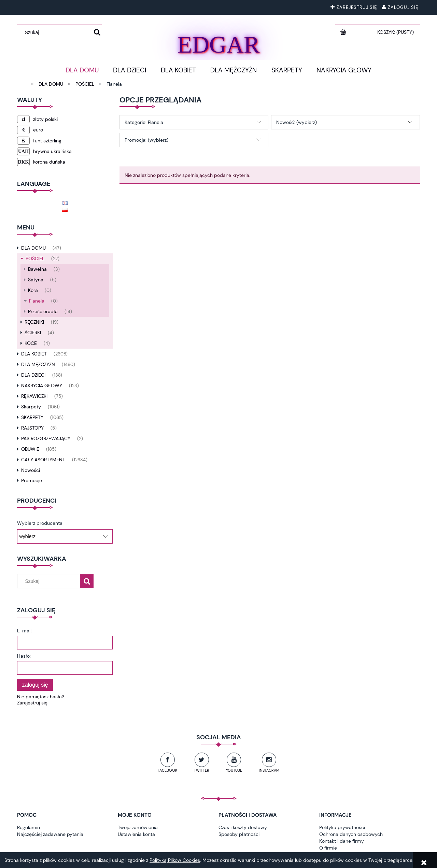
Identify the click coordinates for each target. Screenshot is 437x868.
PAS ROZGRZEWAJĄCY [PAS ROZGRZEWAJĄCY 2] (46, 438)
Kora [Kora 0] (33, 290)
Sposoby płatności (239, 834)
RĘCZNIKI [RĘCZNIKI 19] (34, 322)
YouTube (234, 770)
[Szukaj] (97, 32)
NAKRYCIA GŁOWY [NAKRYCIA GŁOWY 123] (42, 386)
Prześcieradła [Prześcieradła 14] (43, 311)
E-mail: (25, 631)
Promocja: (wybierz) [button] (146, 140)
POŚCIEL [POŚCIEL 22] (35, 258)
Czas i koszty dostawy (243, 827)
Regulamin (29, 827)
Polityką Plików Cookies (175, 860)
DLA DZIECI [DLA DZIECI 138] (33, 375)
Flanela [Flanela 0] (37, 301)
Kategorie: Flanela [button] (144, 122)
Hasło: (24, 656)
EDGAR (218, 43)
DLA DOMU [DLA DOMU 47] (33, 248)
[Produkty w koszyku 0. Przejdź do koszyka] (396, 32)
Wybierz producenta (40, 523)
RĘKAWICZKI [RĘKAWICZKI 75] (34, 396)
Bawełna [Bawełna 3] (37, 269)
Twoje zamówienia (138, 827)
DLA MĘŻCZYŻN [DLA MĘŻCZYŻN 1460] (38, 364)
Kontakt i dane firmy (342, 841)
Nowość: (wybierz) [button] (297, 122)
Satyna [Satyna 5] (36, 280)
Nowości (31, 470)
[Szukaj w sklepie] (56, 32)
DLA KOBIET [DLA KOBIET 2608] (34, 354)
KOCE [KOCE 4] (31, 343)
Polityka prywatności (342, 827)
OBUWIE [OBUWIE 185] (30, 449)
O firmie (328, 848)
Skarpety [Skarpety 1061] (31, 407)
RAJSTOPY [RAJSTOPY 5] (32, 428)
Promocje (32, 480)
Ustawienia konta (136, 834)
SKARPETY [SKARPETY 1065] (32, 417)
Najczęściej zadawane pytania (50, 834)
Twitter (202, 770)
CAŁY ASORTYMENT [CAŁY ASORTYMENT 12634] (43, 460)
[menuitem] (82, 70)
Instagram (269, 770)
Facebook (167, 770)
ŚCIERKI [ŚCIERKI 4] (33, 333)
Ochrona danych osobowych (351, 834)
